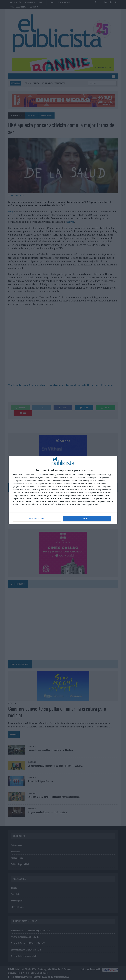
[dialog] (63, 490)
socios (39, 475)
